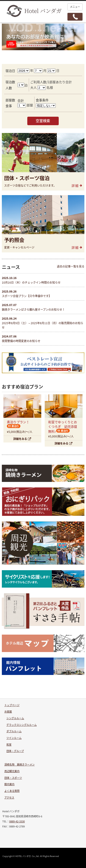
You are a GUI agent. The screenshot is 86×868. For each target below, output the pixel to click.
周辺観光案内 (12, 771)
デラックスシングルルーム (22, 725)
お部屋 (8, 712)
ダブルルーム (14, 731)
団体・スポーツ (13, 778)
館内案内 (9, 784)
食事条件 (42, 100)
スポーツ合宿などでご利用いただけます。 (30, 185)
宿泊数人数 (10, 85)
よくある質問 (12, 791)
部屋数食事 (10, 103)
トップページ (12, 705)
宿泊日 (10, 71)
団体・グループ (15, 751)
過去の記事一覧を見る (71, 266)
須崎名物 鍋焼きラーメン (19, 764)
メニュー (75, 7)
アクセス (9, 798)
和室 (9, 745)
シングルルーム (15, 718)
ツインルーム (14, 738)
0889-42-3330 (17, 821)
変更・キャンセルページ (19, 247)
